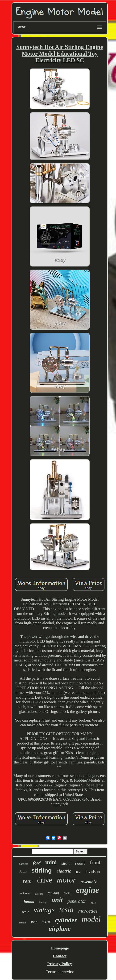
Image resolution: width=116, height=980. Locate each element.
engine (88, 890)
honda (29, 902)
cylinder (66, 920)
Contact (60, 956)
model (91, 919)
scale (25, 912)
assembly (89, 882)
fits (78, 872)
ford (37, 863)
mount (80, 864)
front (95, 862)
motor (66, 880)
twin (34, 922)
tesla (66, 909)
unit (57, 900)
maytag (53, 893)
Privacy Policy (60, 964)
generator (77, 901)
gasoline (39, 894)
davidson (92, 872)
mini (51, 862)
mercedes (88, 911)
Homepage (60, 948)
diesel (68, 893)
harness (23, 864)
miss (93, 903)
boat (23, 872)
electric (64, 871)
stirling (42, 870)
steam (66, 863)
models (22, 922)
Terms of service (60, 972)
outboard (25, 893)
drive (45, 880)
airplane (60, 929)
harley (43, 902)
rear (28, 881)
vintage (44, 910)
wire (46, 921)
